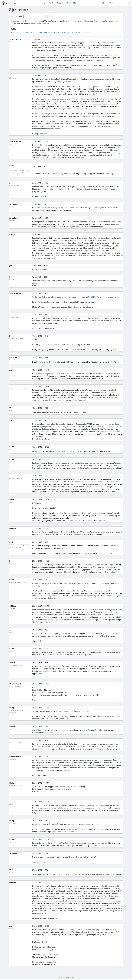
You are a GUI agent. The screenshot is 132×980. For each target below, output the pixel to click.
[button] (104, 3)
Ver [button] (69, 3)
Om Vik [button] (51, 3)
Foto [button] (44, 3)
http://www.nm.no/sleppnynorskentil (108, 297)
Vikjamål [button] (61, 3)
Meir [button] (75, 3)
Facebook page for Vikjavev (39, 23)
